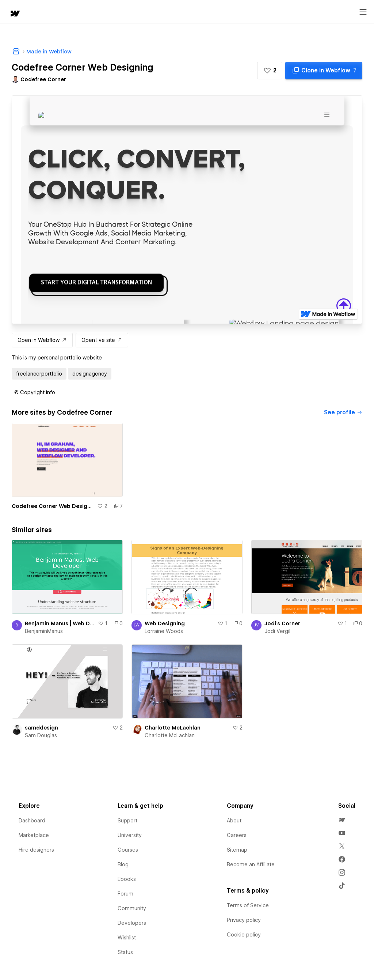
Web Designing (165, 623)
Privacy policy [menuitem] (244, 920)
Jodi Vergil (277, 631)
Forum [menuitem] (125, 894)
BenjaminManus (44, 631)
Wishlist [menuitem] (127, 938)
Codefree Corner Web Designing (53, 506)
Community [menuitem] (132, 908)
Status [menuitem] (125, 952)
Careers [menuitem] (237, 835)
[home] (15, 14)
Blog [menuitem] (123, 864)
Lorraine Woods (164, 631)
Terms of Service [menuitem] (248, 905)
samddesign (41, 728)
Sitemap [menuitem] (237, 850)
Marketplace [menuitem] (34, 835)
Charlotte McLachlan (173, 728)
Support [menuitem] (127, 821)
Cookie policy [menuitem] (244, 935)
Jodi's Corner (282, 623)
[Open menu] (363, 12)
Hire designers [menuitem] (36, 850)
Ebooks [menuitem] (127, 879)
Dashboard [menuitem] (32, 821)
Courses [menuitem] (128, 850)
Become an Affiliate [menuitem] (251, 864)
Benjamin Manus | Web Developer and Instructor (60, 623)
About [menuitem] (234, 821)
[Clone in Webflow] (324, 71)
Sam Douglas (41, 735)
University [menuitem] (130, 835)
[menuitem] (342, 820)
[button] (270, 71)
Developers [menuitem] (132, 923)
